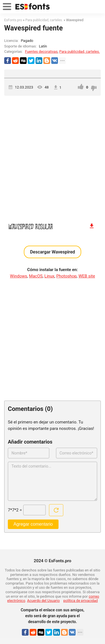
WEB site (87, 276)
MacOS (36, 276)
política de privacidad (81, 601)
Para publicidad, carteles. (79, 52)
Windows (19, 276)
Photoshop (66, 276)
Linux (50, 276)
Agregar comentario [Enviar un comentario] (33, 524)
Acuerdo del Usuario (44, 601)
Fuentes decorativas (41, 52)
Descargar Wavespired (53, 252)
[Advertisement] (53, 156)
